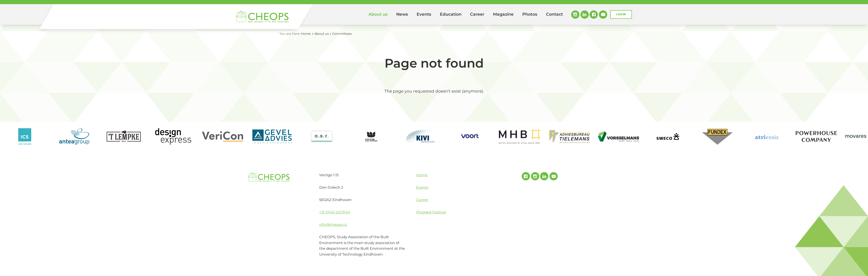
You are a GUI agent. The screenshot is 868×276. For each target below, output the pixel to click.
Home (358, 14)
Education (451, 14)
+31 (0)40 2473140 (335, 212)
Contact (554, 14)
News (402, 14)
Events (424, 14)
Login (621, 14)
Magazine (503, 14)
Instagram (575, 15)
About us (378, 14)
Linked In (585, 15)
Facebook (594, 15)
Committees (342, 34)
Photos (530, 14)
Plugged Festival (431, 212)
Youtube (603, 15)
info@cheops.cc (333, 224)
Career (477, 14)
